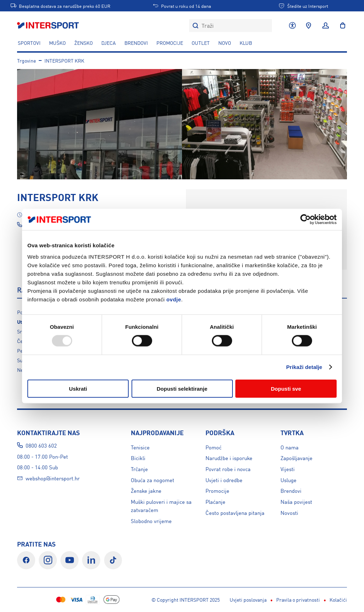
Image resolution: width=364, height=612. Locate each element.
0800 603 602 (41, 445)
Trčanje (139, 469)
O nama (290, 447)
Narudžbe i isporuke (229, 458)
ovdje (174, 299)
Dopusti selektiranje (182, 388)
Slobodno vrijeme (151, 521)
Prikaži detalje (304, 367)
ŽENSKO (84, 43)
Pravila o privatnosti (164, 600)
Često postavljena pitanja (235, 513)
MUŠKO (57, 43)
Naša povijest (296, 502)
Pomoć (213, 447)
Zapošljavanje (296, 458)
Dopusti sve (286, 388)
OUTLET (201, 43)
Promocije (217, 490)
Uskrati (78, 388)
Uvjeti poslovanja (114, 600)
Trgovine (26, 60)
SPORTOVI (29, 43)
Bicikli (138, 458)
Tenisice (140, 447)
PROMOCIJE (170, 43)
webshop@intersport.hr (53, 478)
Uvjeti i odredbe (224, 480)
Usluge (288, 480)
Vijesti (288, 469)
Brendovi (136, 43)
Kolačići (204, 600)
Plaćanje (215, 502)
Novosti (289, 513)
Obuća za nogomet (152, 480)
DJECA (109, 43)
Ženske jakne (146, 490)
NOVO (225, 43)
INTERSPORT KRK (64, 60)
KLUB (246, 43)
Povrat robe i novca (228, 469)
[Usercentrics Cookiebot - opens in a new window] (306, 220)
